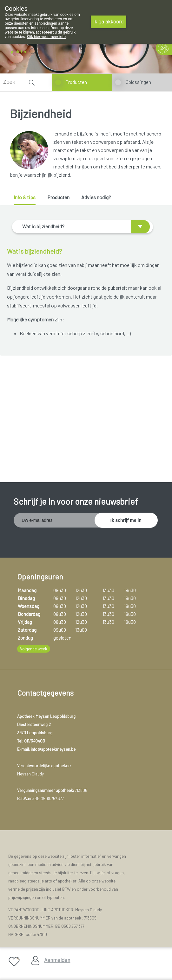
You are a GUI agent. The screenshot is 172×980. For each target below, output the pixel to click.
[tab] (27, 200)
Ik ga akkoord (109, 22)
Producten (76, 82)
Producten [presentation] (58, 197)
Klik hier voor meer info (46, 37)
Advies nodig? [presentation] (96, 197)
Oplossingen (138, 82)
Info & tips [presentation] (25, 197)
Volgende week (34, 649)
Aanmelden (57, 960)
